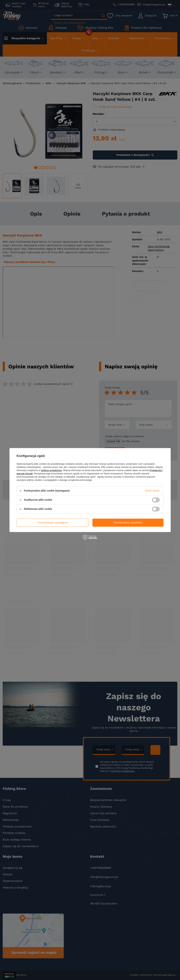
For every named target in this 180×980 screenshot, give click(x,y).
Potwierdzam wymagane (53, 522)
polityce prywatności (51, 470)
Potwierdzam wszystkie (128, 522)
